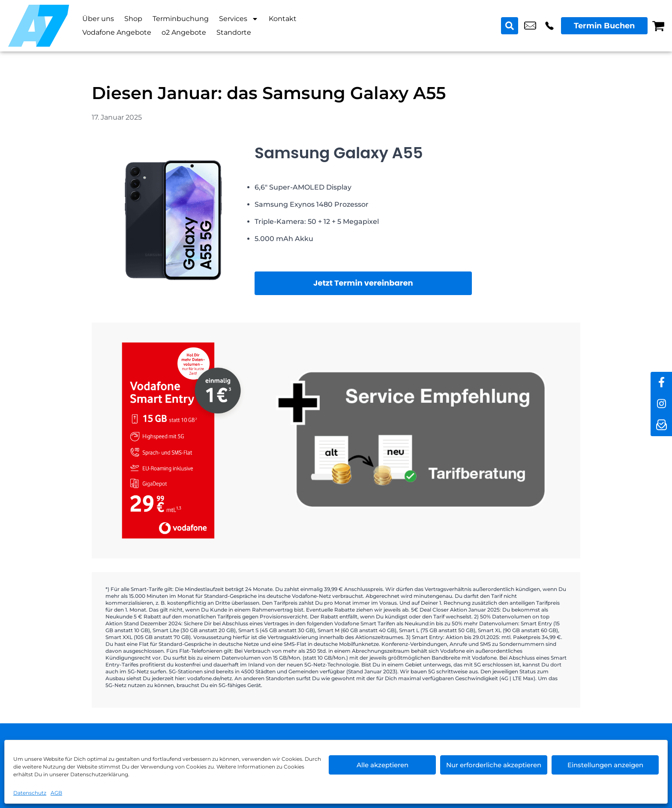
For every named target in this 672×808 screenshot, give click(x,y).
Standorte (234, 32)
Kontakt (283, 19)
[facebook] (661, 383)
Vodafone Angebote (117, 32)
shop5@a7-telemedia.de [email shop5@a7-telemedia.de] (530, 26)
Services (239, 19)
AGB (56, 793)
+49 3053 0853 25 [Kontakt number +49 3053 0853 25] (549, 26)
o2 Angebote (184, 32)
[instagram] (661, 404)
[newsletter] (661, 425)
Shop (133, 19)
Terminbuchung (181, 19)
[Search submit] (510, 26)
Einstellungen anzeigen (605, 765)
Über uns (98, 19)
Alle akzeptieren (382, 765)
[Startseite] (39, 26)
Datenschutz (30, 793)
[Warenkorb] (658, 26)
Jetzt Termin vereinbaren (363, 283)
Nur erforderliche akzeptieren (494, 765)
